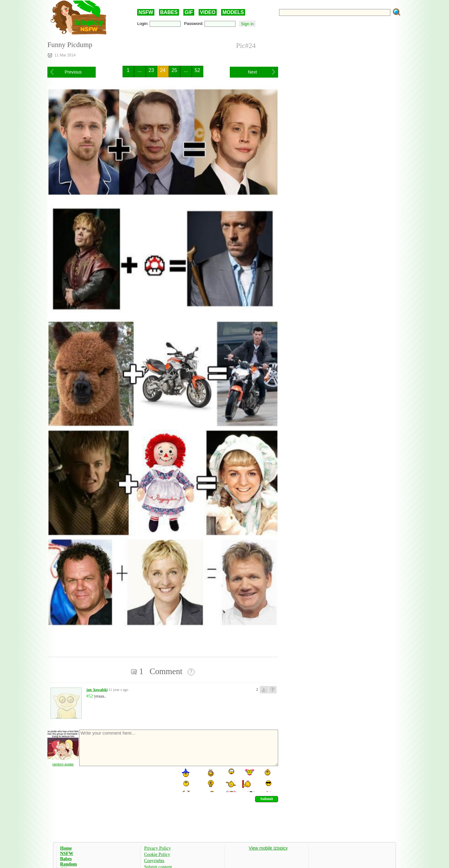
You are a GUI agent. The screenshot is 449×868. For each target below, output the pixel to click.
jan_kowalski (97, 690)
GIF (189, 12)
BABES (169, 12)
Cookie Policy (157, 854)
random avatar (63, 764)
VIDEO (208, 12)
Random (69, 864)
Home (66, 848)
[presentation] (126, 780)
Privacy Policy (157, 848)
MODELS (233, 12)
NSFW (146, 12)
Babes (66, 859)
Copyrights (154, 861)
